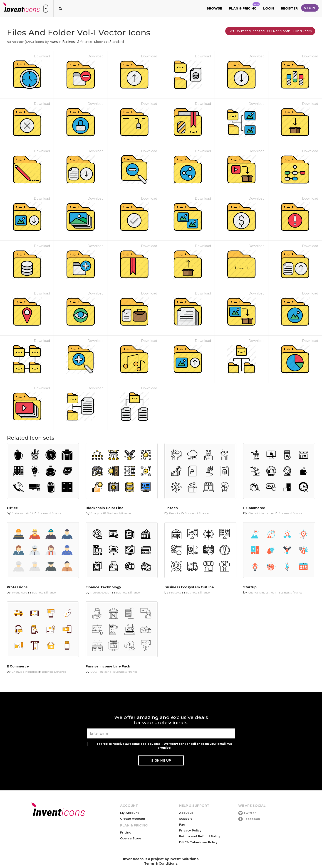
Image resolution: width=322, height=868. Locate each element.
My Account (129, 813)
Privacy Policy (190, 830)
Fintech (171, 508)
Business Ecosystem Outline (189, 587)
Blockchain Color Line (105, 508)
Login (269, 8)
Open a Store (131, 838)
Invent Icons (19, 592)
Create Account (133, 819)
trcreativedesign (101, 592)
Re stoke (175, 513)
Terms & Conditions (161, 863)
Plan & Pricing (244, 6)
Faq (182, 824)
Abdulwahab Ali (22, 513)
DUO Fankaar (100, 672)
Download (42, 56)
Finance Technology (103, 587)
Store (310, 8)
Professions (17, 587)
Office (12, 508)
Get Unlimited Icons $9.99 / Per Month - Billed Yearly (270, 31)
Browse (214, 8)
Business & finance (77, 42)
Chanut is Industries (261, 513)
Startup (250, 587)
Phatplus (96, 513)
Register (289, 8)
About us (186, 813)
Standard (117, 42)
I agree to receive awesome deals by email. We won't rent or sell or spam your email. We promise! (165, 746)
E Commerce (254, 508)
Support (186, 819)
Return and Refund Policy (200, 836)
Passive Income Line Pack (108, 666)
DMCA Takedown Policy (198, 842)
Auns (54, 42)
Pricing (126, 832)
